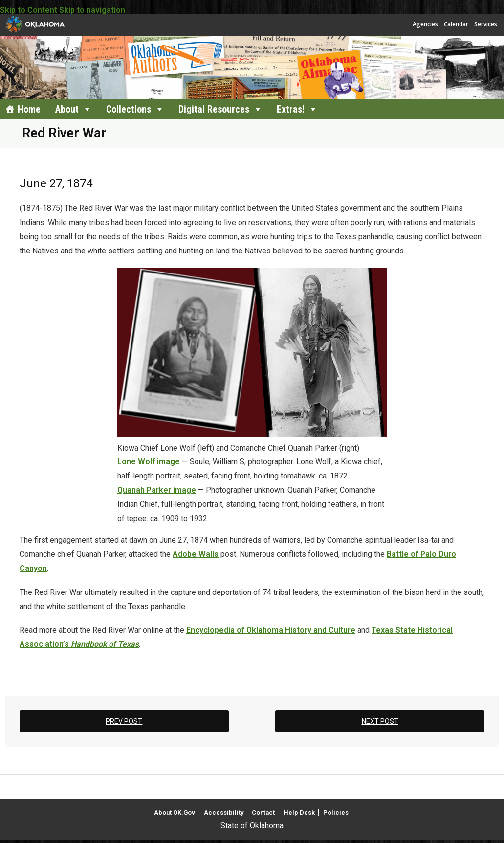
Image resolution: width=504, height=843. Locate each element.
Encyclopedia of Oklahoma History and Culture (271, 630)
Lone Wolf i (138, 462)
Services (486, 24)
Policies (336, 812)
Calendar (456, 24)
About (67, 109)
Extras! (291, 109)
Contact (263, 812)
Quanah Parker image (157, 490)
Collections (129, 109)
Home (29, 109)
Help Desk (299, 812)
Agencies (425, 24)
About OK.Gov (175, 812)
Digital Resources (214, 109)
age (173, 462)
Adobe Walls (196, 554)
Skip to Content (29, 10)
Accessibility (224, 812)
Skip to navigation (92, 10)
